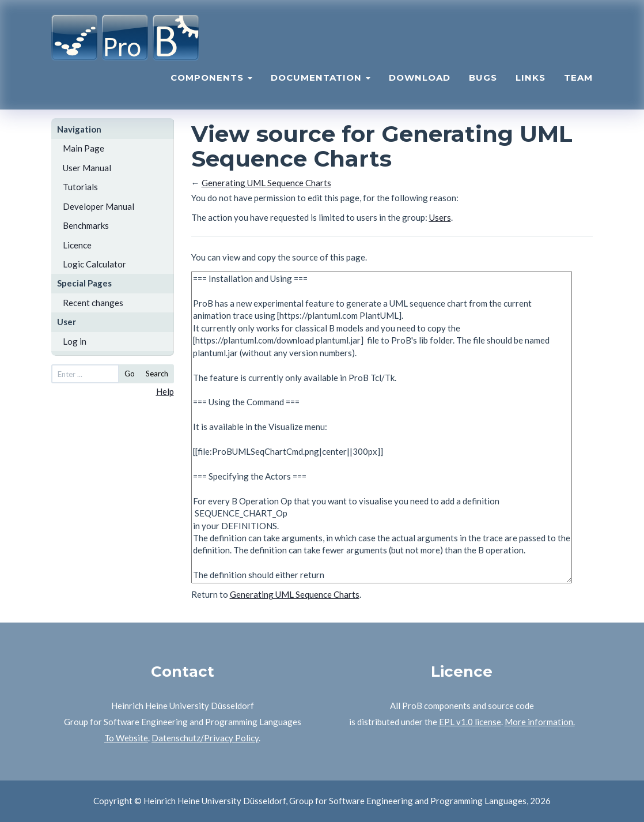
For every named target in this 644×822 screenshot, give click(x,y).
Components (211, 78)
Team (578, 78)
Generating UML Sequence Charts (266, 183)
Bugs (483, 78)
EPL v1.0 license (470, 722)
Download (420, 78)
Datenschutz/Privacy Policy (205, 738)
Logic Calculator (94, 264)
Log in (75, 341)
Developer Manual (99, 206)
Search (157, 374)
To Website (126, 738)
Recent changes (93, 303)
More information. (540, 722)
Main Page (84, 148)
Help (165, 391)
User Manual (87, 168)
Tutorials (80, 187)
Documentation (321, 78)
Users (440, 217)
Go (130, 374)
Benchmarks (86, 225)
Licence (77, 245)
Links (531, 78)
